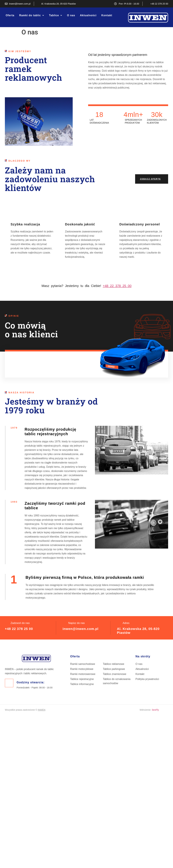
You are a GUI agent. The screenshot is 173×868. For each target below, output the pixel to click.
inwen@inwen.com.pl (81, 629)
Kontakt (107, 15)
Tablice (56, 15)
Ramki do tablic (32, 15)
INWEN (42, 710)
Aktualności (88, 15)
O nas (71, 15)
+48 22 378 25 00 (19, 629)
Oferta (10, 15)
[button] (32, 15)
